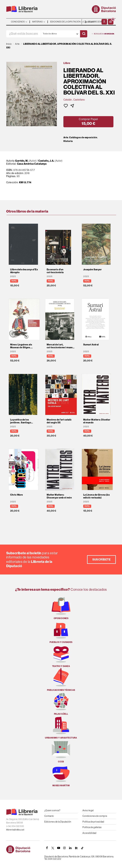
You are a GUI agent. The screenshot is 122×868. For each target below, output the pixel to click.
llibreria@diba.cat (15, 830)
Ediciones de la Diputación (58, 822)
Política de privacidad (93, 822)
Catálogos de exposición (83, 137)
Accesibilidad (89, 833)
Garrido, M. (22, 161)
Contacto (49, 816)
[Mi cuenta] (104, 22)
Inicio (9, 44)
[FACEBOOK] (47, 848)
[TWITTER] (53, 848)
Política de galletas (92, 827)
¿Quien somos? (52, 810)
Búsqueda (103, 34)
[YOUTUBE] (59, 848)
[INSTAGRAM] (64, 848)
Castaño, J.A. (46, 161)
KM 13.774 (25, 182)
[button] (111, 22)
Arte (66, 137)
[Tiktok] (82, 848)
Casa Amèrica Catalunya (32, 164)
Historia (68, 141)
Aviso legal (88, 810)
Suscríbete (102, 559)
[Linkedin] (70, 848)
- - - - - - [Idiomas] (91, 22)
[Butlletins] (76, 848)
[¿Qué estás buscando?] (24, 34)
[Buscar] (84, 34)
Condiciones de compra (95, 816)
